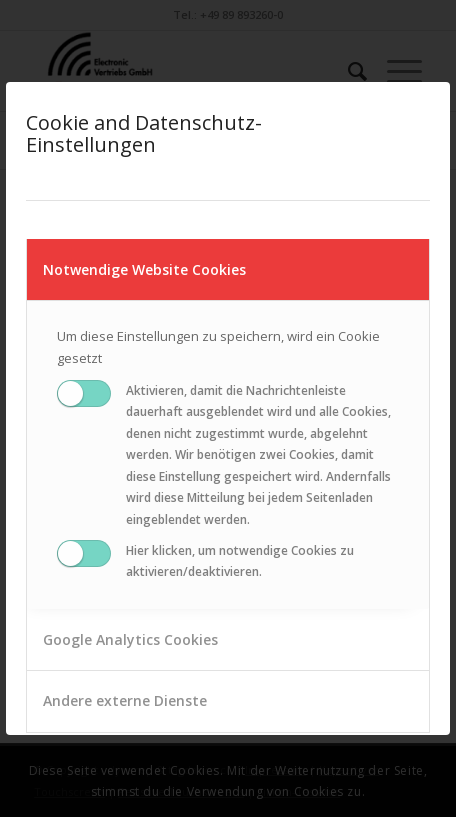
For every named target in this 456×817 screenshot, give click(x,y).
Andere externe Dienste (125, 700)
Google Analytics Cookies (130, 639)
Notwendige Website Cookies (144, 269)
